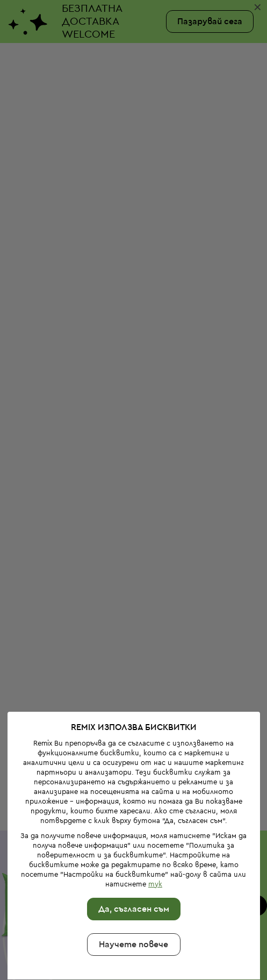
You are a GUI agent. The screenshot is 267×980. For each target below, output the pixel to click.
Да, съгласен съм (133, 861)
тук (155, 836)
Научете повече (133, 896)
